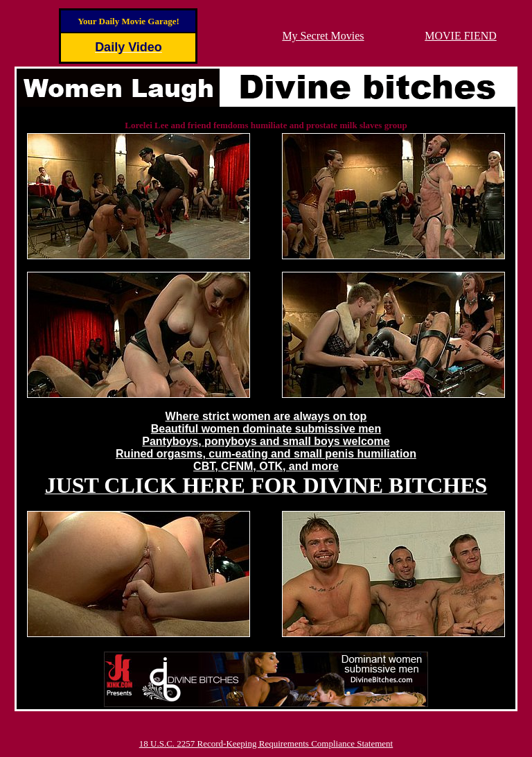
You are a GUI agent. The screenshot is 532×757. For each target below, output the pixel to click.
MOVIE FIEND (461, 36)
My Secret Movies (323, 36)
